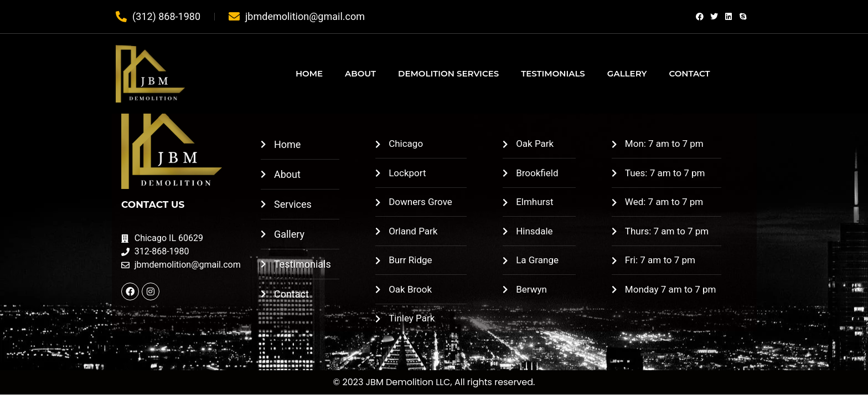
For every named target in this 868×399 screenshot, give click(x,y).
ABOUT (360, 73)
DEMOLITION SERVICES (448, 73)
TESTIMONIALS (553, 73)
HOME (309, 73)
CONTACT (689, 73)
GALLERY (627, 73)
